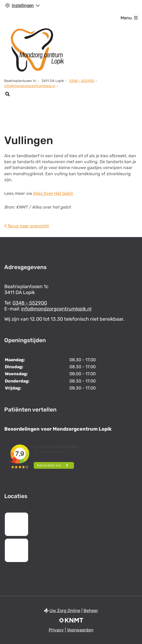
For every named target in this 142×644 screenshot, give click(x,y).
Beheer (91, 611)
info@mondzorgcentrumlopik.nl (30, 86)
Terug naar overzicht (27, 226)
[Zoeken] (7, 94)
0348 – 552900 (30, 303)
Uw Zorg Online (65, 611)
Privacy (56, 630)
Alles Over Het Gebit (53, 193)
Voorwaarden (80, 630)
